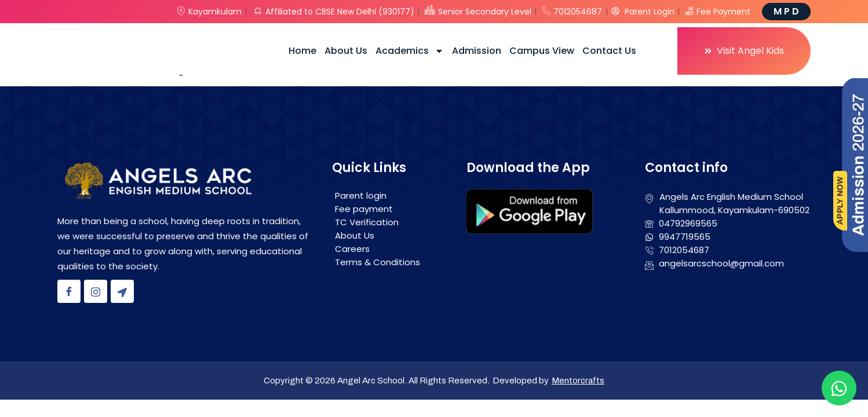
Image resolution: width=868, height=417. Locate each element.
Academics (410, 51)
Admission (477, 51)
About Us (346, 51)
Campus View (542, 51)
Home (302, 51)
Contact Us (609, 51)
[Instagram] (96, 291)
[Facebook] (69, 291)
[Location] (122, 291)
